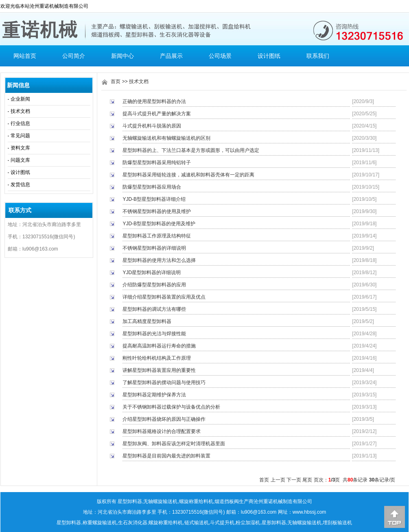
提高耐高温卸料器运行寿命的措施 (159, 346)
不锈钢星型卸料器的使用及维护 (157, 211)
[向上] (395, 517)
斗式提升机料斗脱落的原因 (152, 126)
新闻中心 (122, 56)
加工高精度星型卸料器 (147, 321)
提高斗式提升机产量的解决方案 (157, 114)
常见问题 (20, 136)
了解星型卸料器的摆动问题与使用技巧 (164, 383)
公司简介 (74, 56)
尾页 (307, 480)
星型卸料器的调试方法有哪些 (154, 309)
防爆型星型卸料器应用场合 (152, 187)
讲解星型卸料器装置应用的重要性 (159, 370)
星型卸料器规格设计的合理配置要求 (162, 431)
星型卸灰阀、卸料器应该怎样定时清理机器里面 (174, 444)
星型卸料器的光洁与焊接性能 (154, 334)
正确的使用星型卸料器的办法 (154, 101)
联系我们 (318, 56)
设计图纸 (269, 56)
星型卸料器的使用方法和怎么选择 (159, 260)
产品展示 (171, 56)
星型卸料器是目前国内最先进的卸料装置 (166, 456)
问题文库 (20, 160)
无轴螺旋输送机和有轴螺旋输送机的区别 (166, 138)
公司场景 (220, 56)
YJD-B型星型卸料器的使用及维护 (159, 224)
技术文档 (20, 111)
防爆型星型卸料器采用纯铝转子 (157, 163)
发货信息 (20, 185)
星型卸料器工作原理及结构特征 (157, 236)
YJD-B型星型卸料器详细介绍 (154, 199)
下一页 (294, 480)
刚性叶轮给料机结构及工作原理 (157, 358)
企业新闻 (20, 99)
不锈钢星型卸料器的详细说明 (154, 248)
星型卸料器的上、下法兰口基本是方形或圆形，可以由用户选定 (191, 150)
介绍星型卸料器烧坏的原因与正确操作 (164, 419)
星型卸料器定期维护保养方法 (154, 395)
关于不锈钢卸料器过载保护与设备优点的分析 (171, 407)
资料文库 (20, 148)
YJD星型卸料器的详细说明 (152, 273)
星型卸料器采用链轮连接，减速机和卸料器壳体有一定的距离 (188, 175)
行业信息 (20, 123)
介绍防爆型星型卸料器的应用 (154, 285)
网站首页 (25, 56)
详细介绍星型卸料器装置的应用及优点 (164, 297)
